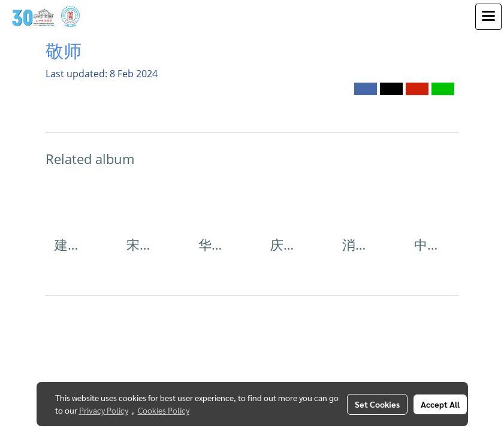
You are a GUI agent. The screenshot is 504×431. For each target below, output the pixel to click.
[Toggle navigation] (488, 17)
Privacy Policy (104, 410)
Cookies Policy (164, 410)
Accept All (440, 404)
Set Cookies (377, 404)
